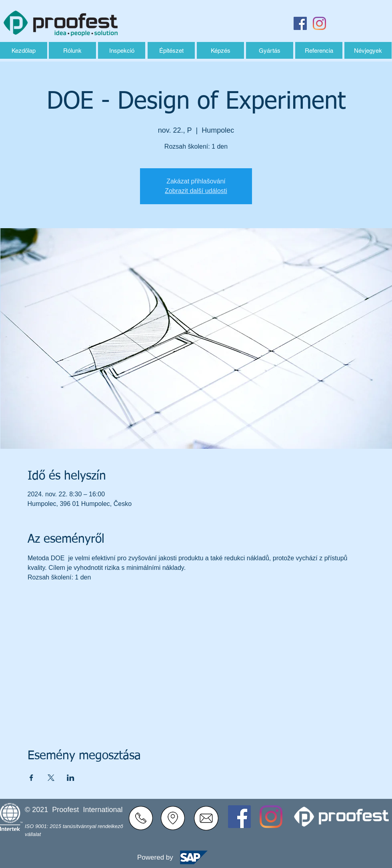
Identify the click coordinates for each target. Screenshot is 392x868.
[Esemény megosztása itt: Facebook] (31, 778)
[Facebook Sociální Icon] (300, 23)
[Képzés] (220, 50)
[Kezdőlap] (24, 50)
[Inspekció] (122, 50)
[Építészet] (171, 50)
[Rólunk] (72, 50)
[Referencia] (319, 50)
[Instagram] (319, 23)
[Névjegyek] (368, 50)
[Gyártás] (270, 50)
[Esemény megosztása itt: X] (51, 778)
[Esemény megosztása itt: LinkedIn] (71, 778)
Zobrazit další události (196, 191)
